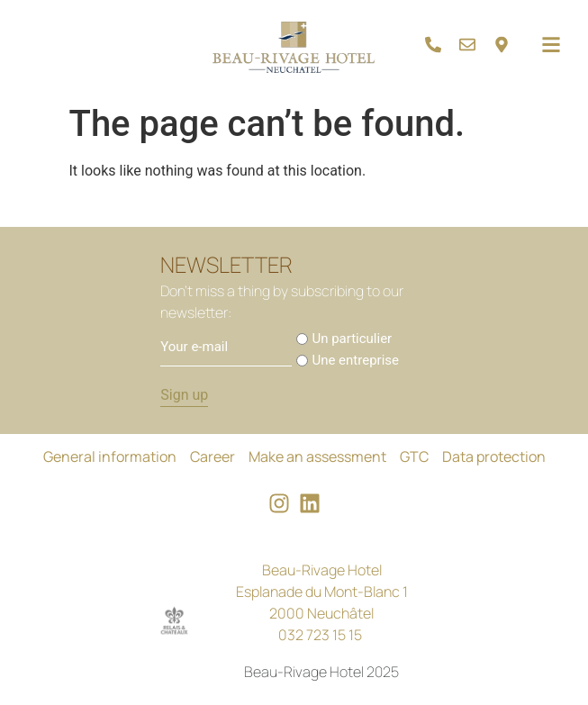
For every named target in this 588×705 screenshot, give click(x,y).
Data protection (494, 456)
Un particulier (352, 339)
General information (110, 456)
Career (213, 456)
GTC (414, 456)
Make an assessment (317, 456)
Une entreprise (355, 361)
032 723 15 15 (320, 635)
